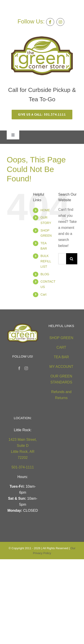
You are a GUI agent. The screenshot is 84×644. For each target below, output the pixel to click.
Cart (43, 294)
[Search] (72, 259)
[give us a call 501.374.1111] (42, 115)
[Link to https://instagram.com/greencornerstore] (60, 22)
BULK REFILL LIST (46, 261)
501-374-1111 (23, 467)
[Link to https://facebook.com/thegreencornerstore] (50, 22)
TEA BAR (61, 357)
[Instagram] (26, 368)
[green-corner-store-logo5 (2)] (42, 38)
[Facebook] (19, 368)
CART (61, 347)
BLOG (45, 274)
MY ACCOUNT (61, 367)
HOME (45, 210)
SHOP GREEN (61, 338)
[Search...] (62, 259)
